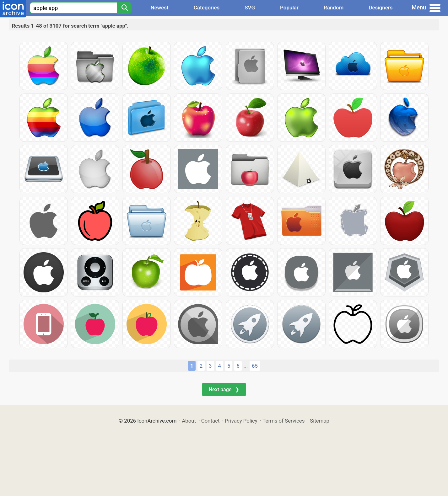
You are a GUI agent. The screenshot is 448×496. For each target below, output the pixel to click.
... (246, 366)
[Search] (124, 8)
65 (255, 366)
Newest (159, 8)
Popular (289, 8)
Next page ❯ (224, 389)
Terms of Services (283, 421)
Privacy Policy (241, 421)
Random (334, 8)
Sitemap (320, 421)
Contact (211, 421)
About (189, 421)
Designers (381, 8)
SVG (250, 8)
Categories (207, 8)
